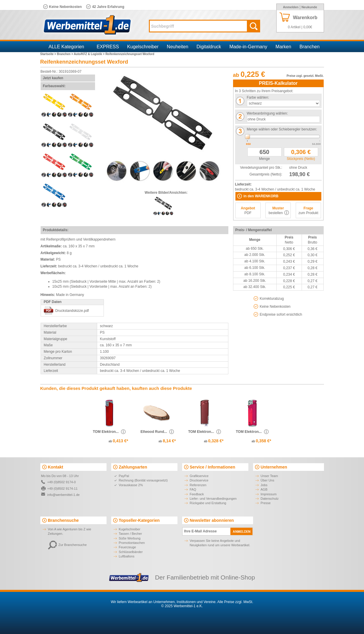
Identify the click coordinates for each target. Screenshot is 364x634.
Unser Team (269, 476)
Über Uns (267, 480)
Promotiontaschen (132, 543)
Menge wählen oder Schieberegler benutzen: (282, 129)
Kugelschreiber (143, 47)
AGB (264, 489)
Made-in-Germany (248, 47)
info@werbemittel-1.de (64, 495)
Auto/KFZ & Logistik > (90, 54)
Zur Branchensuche (67, 545)
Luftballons (127, 556)
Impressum (269, 494)
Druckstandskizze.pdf (72, 311)
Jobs (264, 485)
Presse (266, 503)
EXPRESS (108, 47)
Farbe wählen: (258, 97)
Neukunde (309, 7)
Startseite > (49, 54)
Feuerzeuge (128, 547)
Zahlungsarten (133, 467)
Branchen (310, 47)
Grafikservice (199, 476)
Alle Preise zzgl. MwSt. (235, 602)
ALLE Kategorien (66, 47)
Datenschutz (270, 499)
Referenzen (198, 485)
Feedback (197, 494)
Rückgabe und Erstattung (208, 503)
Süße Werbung (130, 538)
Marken (283, 47)
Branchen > (65, 54)
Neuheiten (178, 47)
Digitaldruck (209, 47)
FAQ (193, 489)
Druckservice (199, 480)
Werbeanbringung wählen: (267, 113)
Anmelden (291, 7)
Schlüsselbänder (131, 552)
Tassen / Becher (131, 534)
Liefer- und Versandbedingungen (213, 499)
